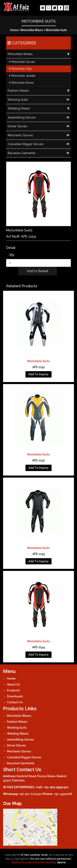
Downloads (13, 696)
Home (14, 30)
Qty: (12, 255)
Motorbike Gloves (22, 62)
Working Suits (38, 100)
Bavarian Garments (38, 153)
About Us (11, 684)
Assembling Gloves (38, 118)
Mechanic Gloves (38, 135)
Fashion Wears (38, 91)
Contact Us (13, 702)
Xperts (61, 862)
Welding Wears (38, 109)
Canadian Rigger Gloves (38, 144)
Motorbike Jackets (22, 76)
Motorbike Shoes (21, 83)
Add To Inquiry (38, 374)
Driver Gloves (38, 126)
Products (11, 690)
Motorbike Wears (32, 30)
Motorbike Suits (20, 69)
